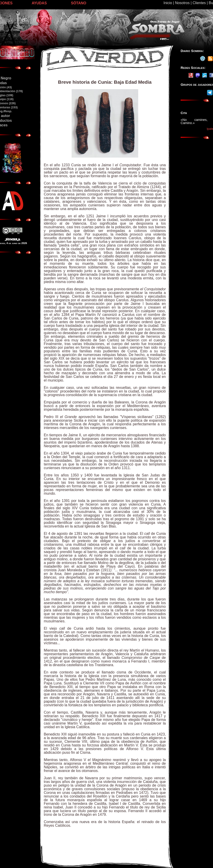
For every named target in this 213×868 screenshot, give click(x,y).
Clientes (199, 3)
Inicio (168, 3)
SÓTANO (79, 3)
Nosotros (182, 3)
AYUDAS (39, 3)
